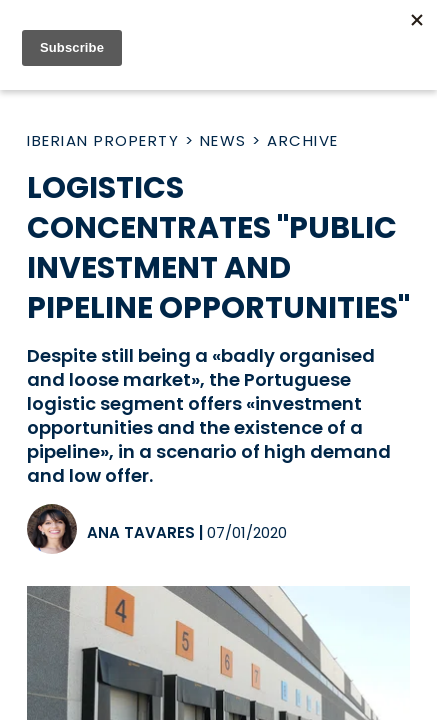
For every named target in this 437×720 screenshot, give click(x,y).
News (223, 140)
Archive (303, 140)
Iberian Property (103, 140)
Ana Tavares (141, 532)
